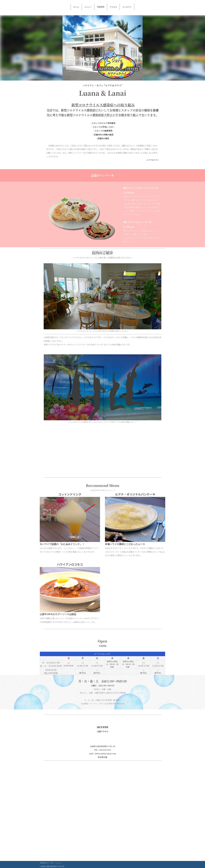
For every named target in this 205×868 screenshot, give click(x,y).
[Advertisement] (102, 450)
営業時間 (101, 7)
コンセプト (127, 7)
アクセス (113, 7)
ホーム (76, 7)
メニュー (88, 7)
